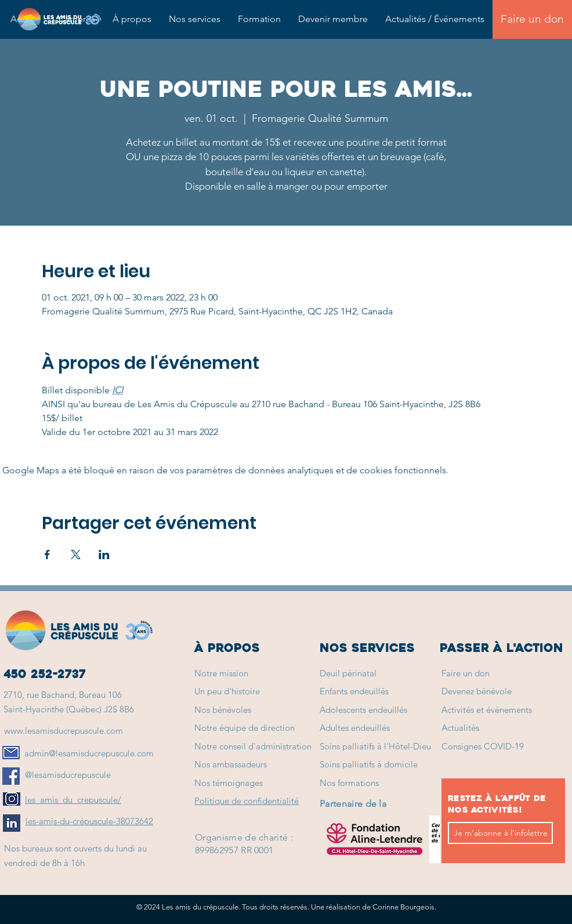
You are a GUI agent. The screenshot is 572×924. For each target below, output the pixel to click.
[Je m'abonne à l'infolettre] (500, 833)
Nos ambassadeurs (231, 764)
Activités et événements (487, 710)
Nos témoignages (229, 783)
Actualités (460, 728)
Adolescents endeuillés (363, 710)
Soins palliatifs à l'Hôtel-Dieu (375, 746)
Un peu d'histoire (227, 691)
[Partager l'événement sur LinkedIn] (104, 555)
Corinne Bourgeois (403, 907)
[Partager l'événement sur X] (76, 555)
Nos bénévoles (223, 710)
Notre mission (221, 673)
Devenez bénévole (477, 691)
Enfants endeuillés (354, 691)
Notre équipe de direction (245, 728)
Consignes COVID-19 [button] (483, 746)
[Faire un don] (532, 19)
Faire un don (466, 673)
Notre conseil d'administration (253, 746)
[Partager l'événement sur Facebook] (47, 555)
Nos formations (349, 783)
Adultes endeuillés (355, 728)
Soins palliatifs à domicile (369, 764)
